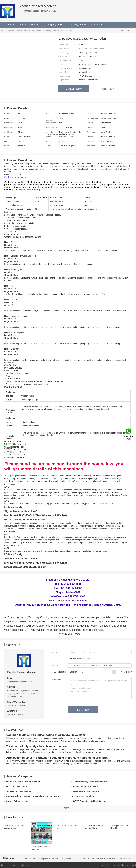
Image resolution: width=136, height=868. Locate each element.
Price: (61, 64)
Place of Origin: (64, 53)
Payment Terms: (64, 76)
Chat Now (108, 89)
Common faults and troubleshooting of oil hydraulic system (46, 735)
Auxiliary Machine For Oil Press (105, 858)
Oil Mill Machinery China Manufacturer (30, 31)
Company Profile (56, 25)
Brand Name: (63, 45)
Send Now (83, 710)
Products (10, 31)
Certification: (63, 57)
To (55, 659)
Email (55, 653)
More (66, 808)
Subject (56, 666)
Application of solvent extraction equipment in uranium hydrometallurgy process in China (58, 758)
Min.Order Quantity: (66, 60)
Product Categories (30, 25)
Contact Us (97, 25)
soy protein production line (77, 858)
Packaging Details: (65, 68)
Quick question (60, 672)
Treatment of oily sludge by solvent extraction (36, 746)
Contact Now (74, 89)
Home (11, 25)
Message (56, 680)
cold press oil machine (52, 858)
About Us (4, 865)
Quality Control (79, 25)
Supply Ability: (64, 80)
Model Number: (64, 49)
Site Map (25, 865)
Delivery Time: (64, 72)
